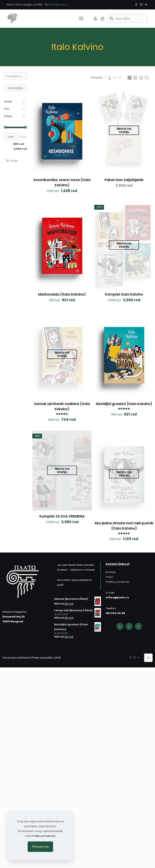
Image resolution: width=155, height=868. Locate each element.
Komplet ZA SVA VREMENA (62, 516)
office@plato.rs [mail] (58, 5)
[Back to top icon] (148, 658)
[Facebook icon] (136, 5)
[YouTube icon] (146, 5)
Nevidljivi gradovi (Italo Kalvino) (124, 404)
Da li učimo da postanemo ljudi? (74, 582)
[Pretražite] (127, 19)
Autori (110, 577)
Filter (11, 137)
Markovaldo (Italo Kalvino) (62, 294)
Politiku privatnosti (44, 836)
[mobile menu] (81, 19)
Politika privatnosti (118, 582)
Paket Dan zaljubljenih (124, 180)
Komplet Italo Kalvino (124, 294)
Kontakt (111, 572)
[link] (105, 78)
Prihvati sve (40, 847)
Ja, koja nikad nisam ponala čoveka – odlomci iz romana (76, 567)
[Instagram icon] (141, 5)
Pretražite (15, 88)
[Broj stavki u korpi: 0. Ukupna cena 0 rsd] (11, 161)
